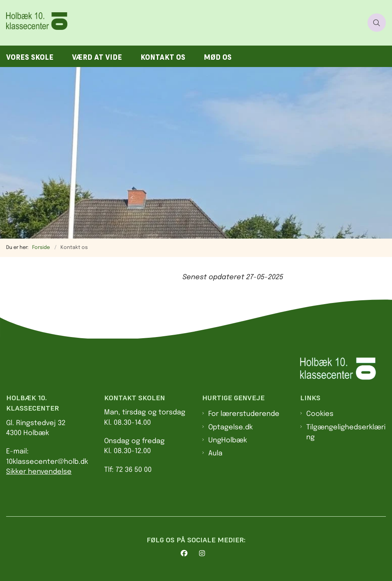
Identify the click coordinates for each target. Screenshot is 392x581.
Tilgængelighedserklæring (346, 432)
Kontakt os (163, 57)
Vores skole (30, 57)
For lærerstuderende (244, 414)
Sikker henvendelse (39, 472)
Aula (215, 453)
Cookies (320, 414)
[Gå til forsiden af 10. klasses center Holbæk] (41, 23)
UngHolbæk (228, 440)
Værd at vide (97, 57)
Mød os (218, 57)
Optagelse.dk (230, 427)
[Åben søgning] (377, 23)
